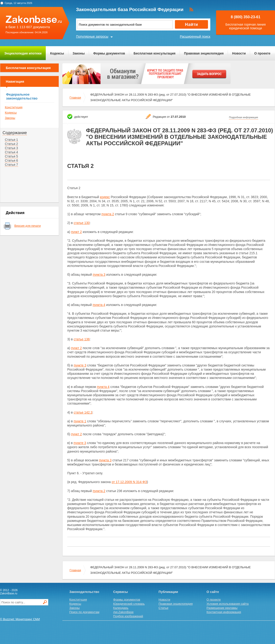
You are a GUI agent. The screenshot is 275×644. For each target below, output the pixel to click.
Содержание (15, 133)
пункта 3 (99, 275)
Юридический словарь (129, 604)
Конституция (14, 107)
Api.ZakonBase (123, 612)
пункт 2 (76, 232)
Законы (79, 53)
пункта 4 (99, 305)
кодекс (105, 197)
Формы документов (109, 53)
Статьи (163, 608)
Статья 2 (11, 144)
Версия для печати (27, 226)
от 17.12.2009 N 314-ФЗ (129, 482)
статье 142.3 (83, 412)
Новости (239, 53)
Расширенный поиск (195, 36)
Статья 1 (11, 140)
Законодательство (84, 592)
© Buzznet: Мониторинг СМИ (20, 619)
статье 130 (82, 223)
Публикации (168, 592)
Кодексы (57, 53)
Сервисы (121, 592)
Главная (75, 98)
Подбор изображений (128, 616)
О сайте (213, 592)
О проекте (262, 53)
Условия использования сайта (228, 604)
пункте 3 (80, 365)
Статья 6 (11, 160)
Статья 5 (11, 156)
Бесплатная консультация (154, 53)
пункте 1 (80, 421)
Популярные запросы (92, 36)
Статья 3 (11, 148)
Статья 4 (11, 152)
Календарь (121, 608)
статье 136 (82, 339)
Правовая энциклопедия (204, 53)
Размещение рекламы (222, 608)
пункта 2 (108, 214)
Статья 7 (11, 165)
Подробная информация (244, 117)
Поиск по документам (84, 612)
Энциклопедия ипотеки (23, 53)
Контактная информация (224, 612)
